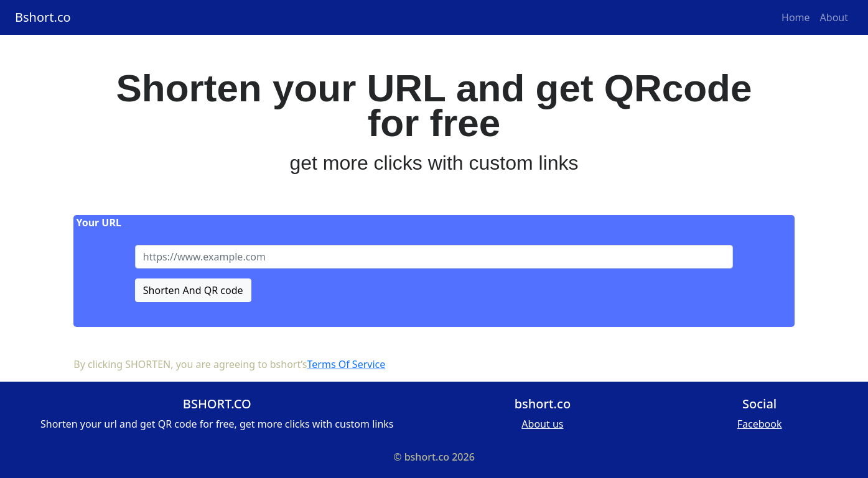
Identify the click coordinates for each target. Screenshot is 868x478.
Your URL (97, 223)
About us (542, 424)
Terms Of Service (347, 364)
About (834, 17)
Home (796, 17)
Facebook (760, 424)
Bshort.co (43, 17)
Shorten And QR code (193, 290)
